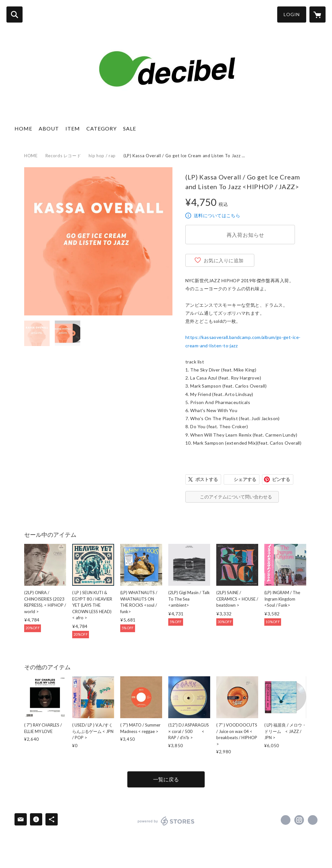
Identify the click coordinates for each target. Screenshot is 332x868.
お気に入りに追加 (224, 260)
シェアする (245, 479)
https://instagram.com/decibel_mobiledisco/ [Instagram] (299, 820)
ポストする (207, 479)
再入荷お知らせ (246, 235)
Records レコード (63, 156)
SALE (130, 128)
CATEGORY (102, 128)
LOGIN (292, 14)
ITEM (73, 128)
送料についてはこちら (217, 215)
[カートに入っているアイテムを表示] (317, 14)
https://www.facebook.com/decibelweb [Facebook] (286, 820)
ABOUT (49, 128)
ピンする (281, 479)
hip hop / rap (102, 156)
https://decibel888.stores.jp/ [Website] (313, 820)
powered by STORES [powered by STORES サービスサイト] (166, 821)
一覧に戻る (166, 779)
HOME (23, 128)
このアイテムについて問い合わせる (236, 497)
